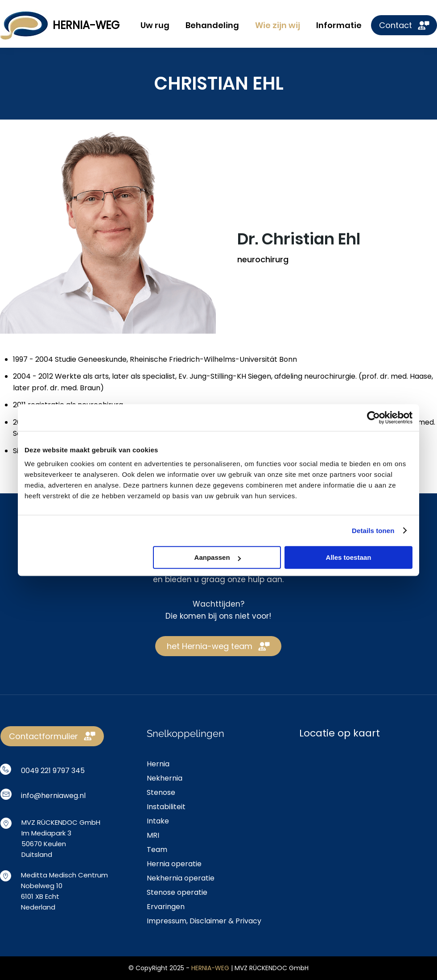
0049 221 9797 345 (53, 771)
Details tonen (373, 531)
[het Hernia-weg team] (218, 646)
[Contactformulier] (52, 736)
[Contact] (404, 25)
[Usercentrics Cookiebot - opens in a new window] (373, 418)
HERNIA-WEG (86, 25)
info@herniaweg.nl (53, 796)
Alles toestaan (349, 557)
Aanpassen (218, 557)
